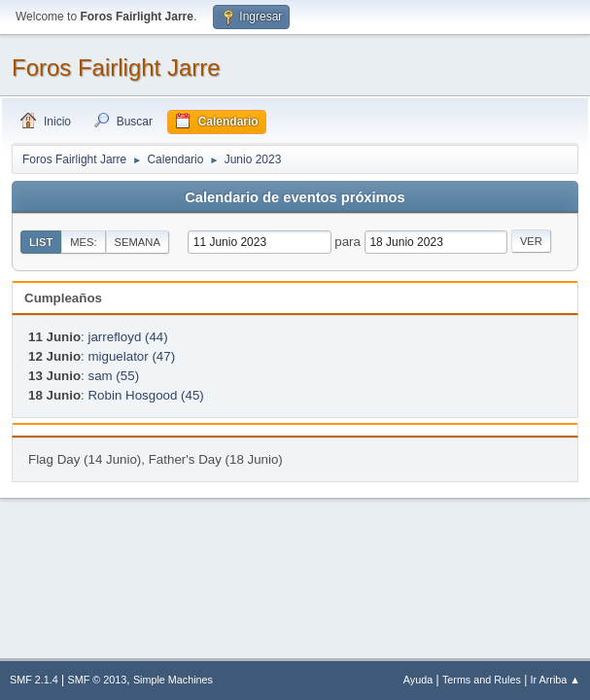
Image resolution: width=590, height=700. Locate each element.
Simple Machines (173, 680)
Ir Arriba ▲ (555, 680)
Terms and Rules (482, 680)
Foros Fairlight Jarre (116, 68)
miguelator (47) (131, 356)
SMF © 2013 (98, 680)
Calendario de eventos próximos (295, 197)
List (41, 242)
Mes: (83, 242)
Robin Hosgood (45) (145, 395)
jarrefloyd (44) (127, 337)
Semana (138, 242)
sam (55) (113, 376)
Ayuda (418, 680)
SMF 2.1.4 (34, 680)
